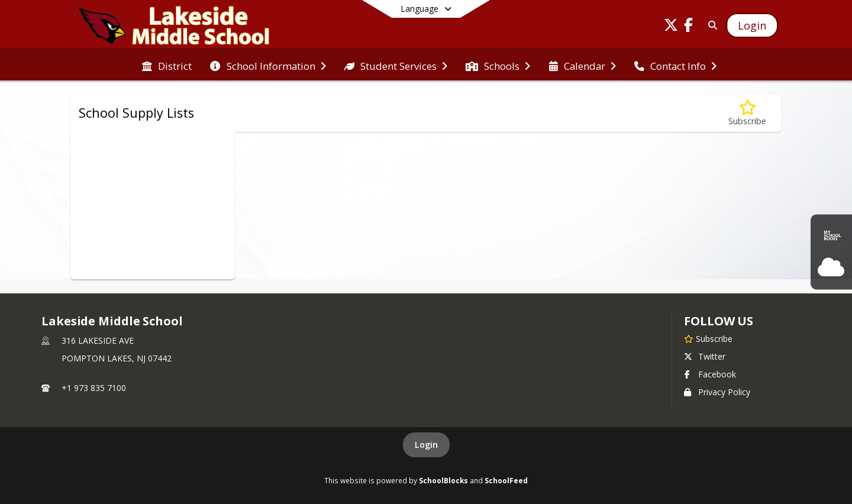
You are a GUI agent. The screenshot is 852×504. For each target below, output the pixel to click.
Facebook (710, 374)
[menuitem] (167, 65)
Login (426, 445)
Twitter (705, 356)
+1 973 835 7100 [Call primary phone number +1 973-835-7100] (94, 388)
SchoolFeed (506, 480)
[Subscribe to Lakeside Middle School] (708, 338)
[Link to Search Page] (710, 25)
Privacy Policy (717, 392)
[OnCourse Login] (831, 267)
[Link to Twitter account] (671, 27)
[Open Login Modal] (752, 25)
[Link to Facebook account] (689, 27)
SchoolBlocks (443, 480)
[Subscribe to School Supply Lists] (747, 113)
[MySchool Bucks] (831, 237)
